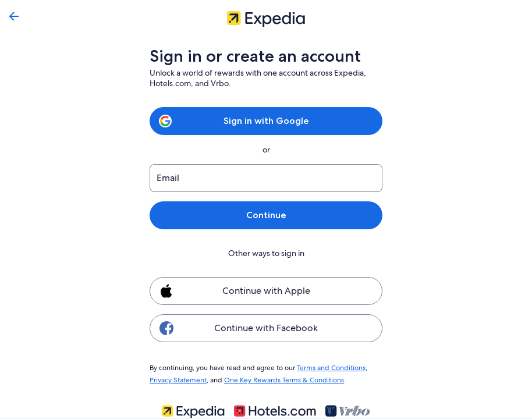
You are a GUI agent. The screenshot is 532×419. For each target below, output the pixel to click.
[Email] (266, 178)
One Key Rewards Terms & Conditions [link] (281, 378)
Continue (266, 215)
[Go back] (14, 16)
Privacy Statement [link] (178, 378)
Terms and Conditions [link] (326, 367)
